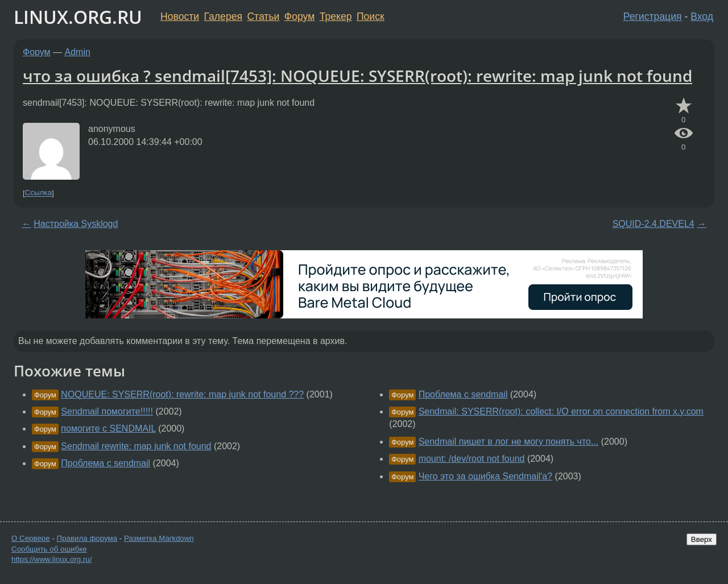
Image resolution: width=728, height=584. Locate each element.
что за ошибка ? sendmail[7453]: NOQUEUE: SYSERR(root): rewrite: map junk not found (357, 76)
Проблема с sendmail (106, 463)
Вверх (702, 539)
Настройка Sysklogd (76, 224)
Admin (78, 52)
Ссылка (38, 193)
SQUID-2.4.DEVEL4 (653, 224)
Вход (702, 16)
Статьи (263, 16)
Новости (180, 16)
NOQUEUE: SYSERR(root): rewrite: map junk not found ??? (182, 394)
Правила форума (87, 538)
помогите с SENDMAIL (108, 428)
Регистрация (653, 16)
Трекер (336, 16)
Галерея (223, 16)
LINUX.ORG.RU (78, 17)
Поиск (371, 16)
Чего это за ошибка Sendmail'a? (485, 476)
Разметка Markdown (159, 538)
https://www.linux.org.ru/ (51, 559)
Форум (299, 16)
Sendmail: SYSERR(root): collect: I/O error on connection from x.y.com (561, 411)
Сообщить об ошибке (49, 549)
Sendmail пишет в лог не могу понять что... (509, 442)
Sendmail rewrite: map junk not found (136, 446)
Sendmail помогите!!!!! (107, 411)
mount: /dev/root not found (472, 459)
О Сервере (31, 538)
